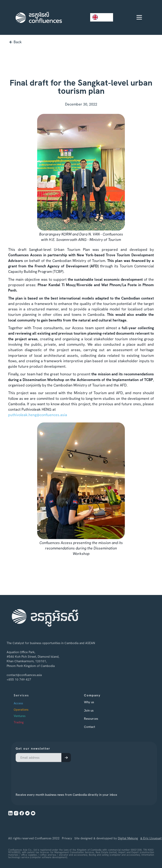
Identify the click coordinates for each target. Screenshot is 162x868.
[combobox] (102, 17)
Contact (94, 727)
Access (25, 703)
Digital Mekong (128, 849)
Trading (26, 722)
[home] (38, 17)
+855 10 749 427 (16, 679)
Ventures (27, 716)
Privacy (67, 849)
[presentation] (55, 774)
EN (98, 17)
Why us (94, 702)
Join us (94, 710)
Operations (28, 710)
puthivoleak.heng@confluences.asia (38, 415)
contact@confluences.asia (21, 675)
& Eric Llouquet (151, 849)
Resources (96, 719)
